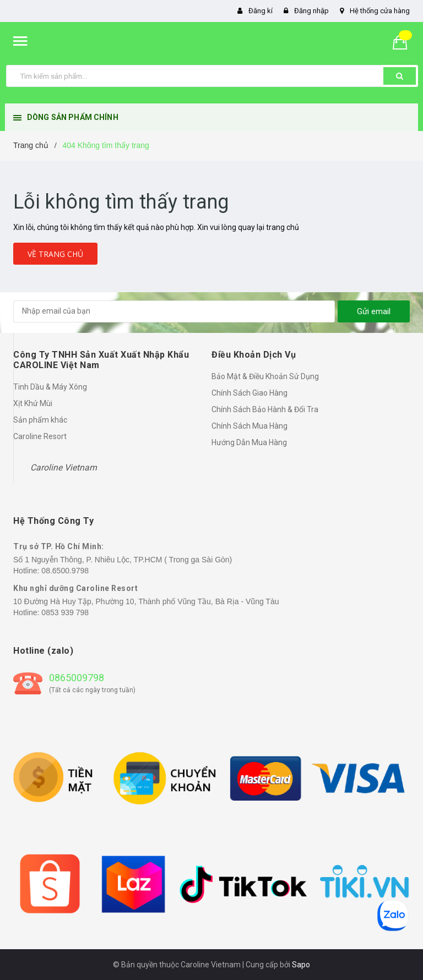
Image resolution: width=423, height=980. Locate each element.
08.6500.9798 (65, 571)
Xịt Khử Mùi (33, 403)
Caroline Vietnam (64, 467)
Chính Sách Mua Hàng (250, 426)
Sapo (301, 965)
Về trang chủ (55, 254)
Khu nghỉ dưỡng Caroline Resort (75, 588)
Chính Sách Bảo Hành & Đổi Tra (265, 409)
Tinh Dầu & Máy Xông (50, 387)
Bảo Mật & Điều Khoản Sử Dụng (265, 376)
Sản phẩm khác (40, 420)
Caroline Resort (40, 436)
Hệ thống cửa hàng (380, 11)
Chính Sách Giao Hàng (250, 393)
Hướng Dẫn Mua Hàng (249, 442)
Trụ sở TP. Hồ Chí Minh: (59, 546)
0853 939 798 (65, 612)
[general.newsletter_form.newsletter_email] (174, 311)
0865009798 (77, 678)
